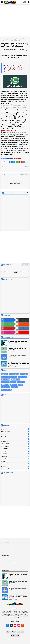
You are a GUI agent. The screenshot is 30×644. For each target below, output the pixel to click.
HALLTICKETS (6, 382)
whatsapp (9, 324)
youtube (23, 332)
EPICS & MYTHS (6, 379)
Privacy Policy (15, 635)
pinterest (9, 328)
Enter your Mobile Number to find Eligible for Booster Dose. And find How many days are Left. (18, 364)
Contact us (20, 632)
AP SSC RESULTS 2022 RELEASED (17, 355)
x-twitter (23, 320)
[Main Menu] (2, 2)
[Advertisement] (15, 21)
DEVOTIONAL (23, 377)
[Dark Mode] (28, 2)
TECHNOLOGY (9, 39)
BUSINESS (14, 377)
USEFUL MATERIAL (7, 390)
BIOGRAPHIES (6, 377)
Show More (25, 265)
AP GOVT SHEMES (15, 374)
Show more (24, 175)
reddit (23, 324)
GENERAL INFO (10, 158)
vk (23, 328)
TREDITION (15, 387)
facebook (9, 320)
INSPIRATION (6, 385)
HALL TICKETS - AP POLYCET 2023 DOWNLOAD (17, 349)
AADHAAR (5, 374)
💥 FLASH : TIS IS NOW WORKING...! (17, 341)
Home (3, 39)
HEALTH (14, 382)
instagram (9, 332)
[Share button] (27, 162)
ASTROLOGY (25, 374)
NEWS (21, 385)
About (14, 632)
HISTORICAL (22, 382)
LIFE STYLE (14, 385)
